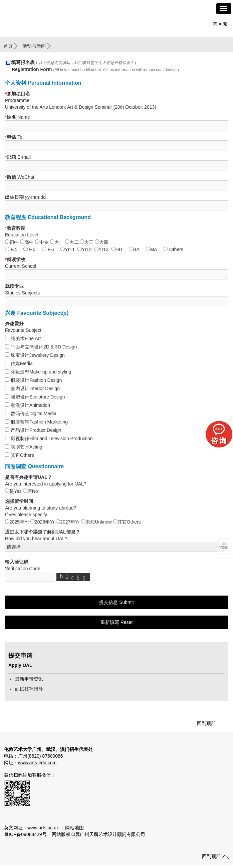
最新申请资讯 (29, 679)
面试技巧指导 (29, 689)
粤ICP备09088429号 (25, 834)
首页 (8, 46)
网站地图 (74, 828)
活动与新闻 (34, 46)
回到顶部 (206, 723)
